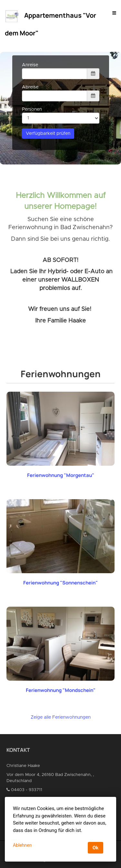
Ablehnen (22, 845)
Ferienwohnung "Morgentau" (61, 475)
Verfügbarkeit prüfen (48, 134)
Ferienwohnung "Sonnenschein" (60, 583)
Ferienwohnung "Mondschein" (61, 690)
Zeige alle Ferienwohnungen (61, 717)
